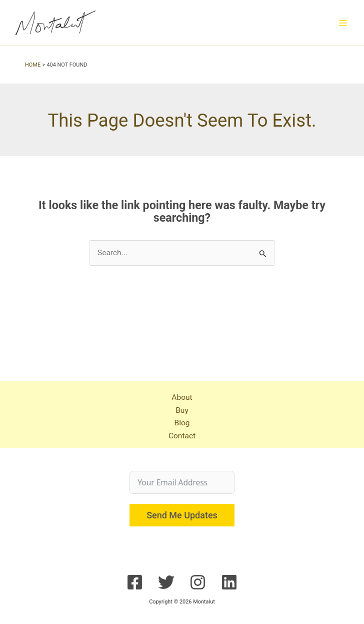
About (182, 397)
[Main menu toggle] (343, 23)
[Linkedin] (229, 582)
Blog (182, 423)
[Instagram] (198, 582)
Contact (182, 436)
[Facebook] (135, 582)
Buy (182, 410)
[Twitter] (166, 582)
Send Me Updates (182, 515)
